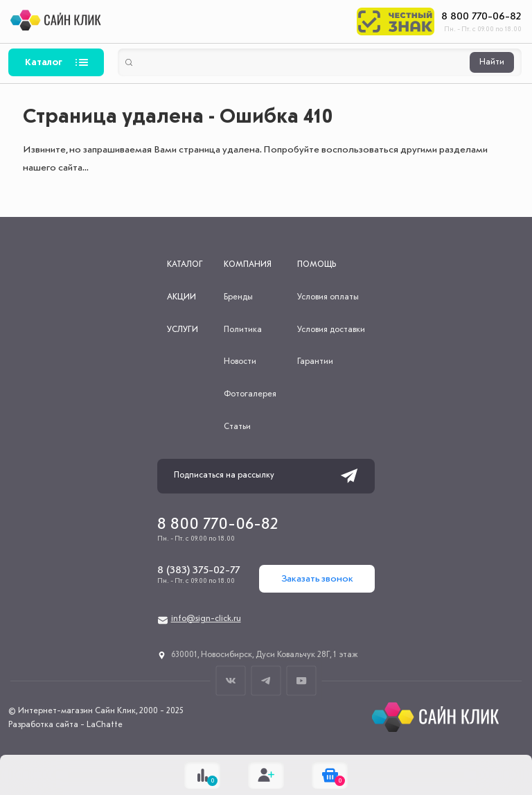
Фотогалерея (250, 394)
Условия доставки (331, 330)
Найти (492, 62)
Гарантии (315, 362)
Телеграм (266, 680)
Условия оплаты (328, 297)
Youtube (302, 680)
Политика (243, 330)
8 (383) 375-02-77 (198, 570)
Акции (181, 297)
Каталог (44, 62)
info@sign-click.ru (206, 619)
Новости (240, 362)
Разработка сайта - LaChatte (65, 725)
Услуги (183, 330)
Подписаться (349, 476)
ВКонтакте (231, 680)
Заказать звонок (317, 579)
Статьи (237, 427)
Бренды (238, 297)
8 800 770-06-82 (481, 17)
